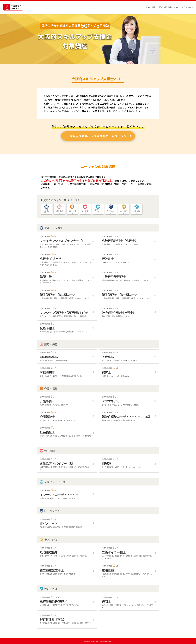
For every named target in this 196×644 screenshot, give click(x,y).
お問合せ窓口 (187, 7)
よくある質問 (150, 7)
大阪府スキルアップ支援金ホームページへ (98, 136)
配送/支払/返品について (169, 7)
